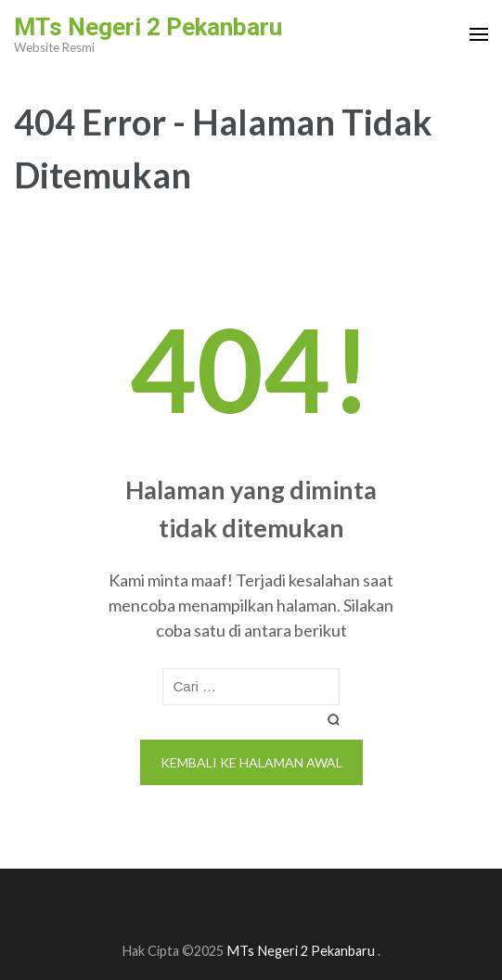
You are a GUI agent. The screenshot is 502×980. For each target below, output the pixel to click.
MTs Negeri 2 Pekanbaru (148, 27)
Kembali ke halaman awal (251, 762)
